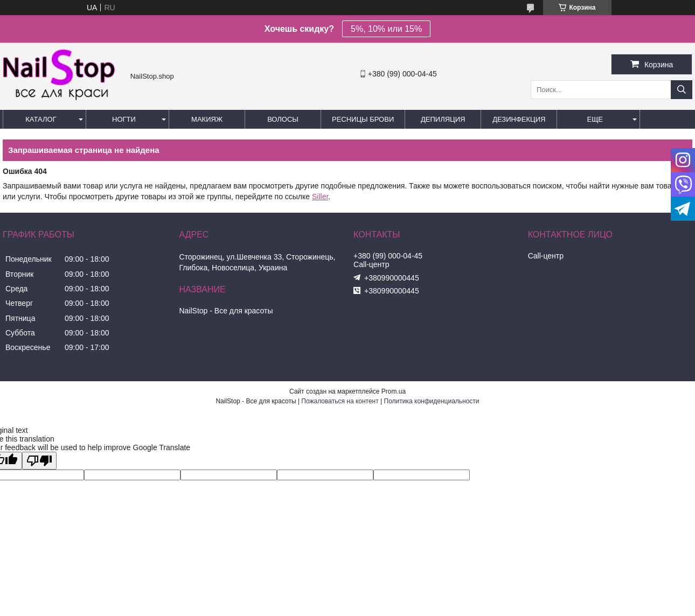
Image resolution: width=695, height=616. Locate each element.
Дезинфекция (519, 119)
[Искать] (682, 90)
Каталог (41, 119)
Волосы (283, 119)
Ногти (124, 119)
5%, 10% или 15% (386, 29)
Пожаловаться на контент (340, 401)
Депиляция (443, 119)
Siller (320, 197)
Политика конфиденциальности (432, 401)
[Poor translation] (39, 461)
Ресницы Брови (363, 119)
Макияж (207, 119)
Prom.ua (394, 391)
